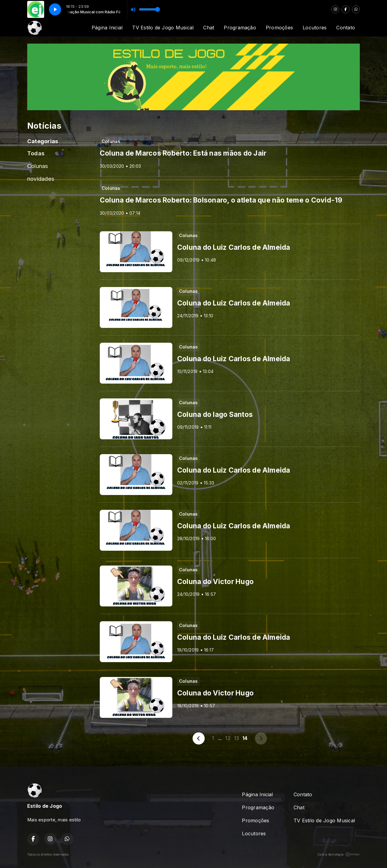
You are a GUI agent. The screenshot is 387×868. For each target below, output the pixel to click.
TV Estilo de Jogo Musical (163, 28)
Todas (36, 153)
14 (245, 738)
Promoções (279, 28)
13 (236, 738)
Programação (240, 28)
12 (228, 738)
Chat (209, 28)
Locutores (315, 28)
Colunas (38, 166)
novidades (41, 179)
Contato (346, 28)
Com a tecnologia (339, 854)
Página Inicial (107, 28)
